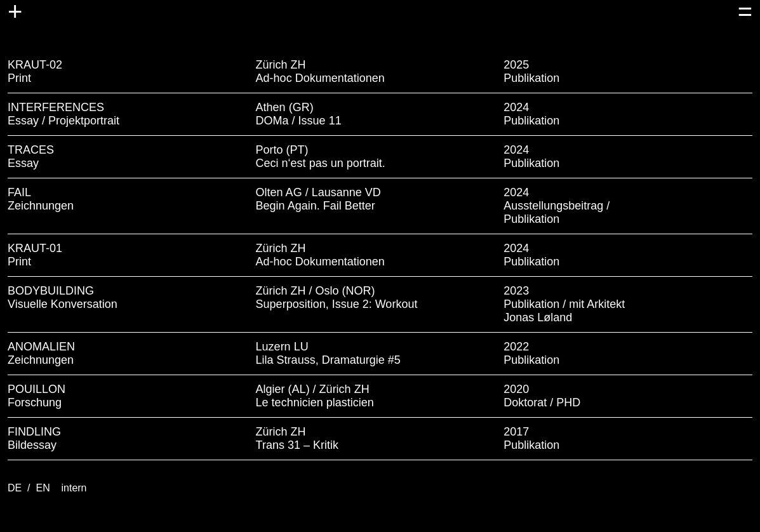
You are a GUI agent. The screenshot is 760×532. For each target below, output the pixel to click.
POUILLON (37, 389)
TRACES (31, 150)
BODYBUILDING (51, 291)
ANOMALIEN (41, 347)
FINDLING (34, 432)
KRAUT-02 (35, 65)
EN (44, 488)
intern (74, 488)
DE (16, 488)
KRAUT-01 (35, 248)
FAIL (19, 192)
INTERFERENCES (56, 107)
